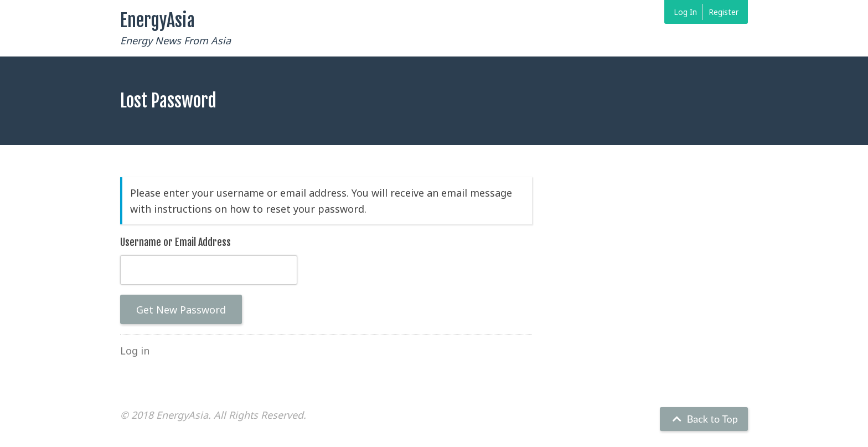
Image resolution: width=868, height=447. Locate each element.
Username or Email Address (175, 242)
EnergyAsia (157, 20)
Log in (135, 351)
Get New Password (181, 310)
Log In (685, 12)
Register (724, 12)
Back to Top (704, 419)
